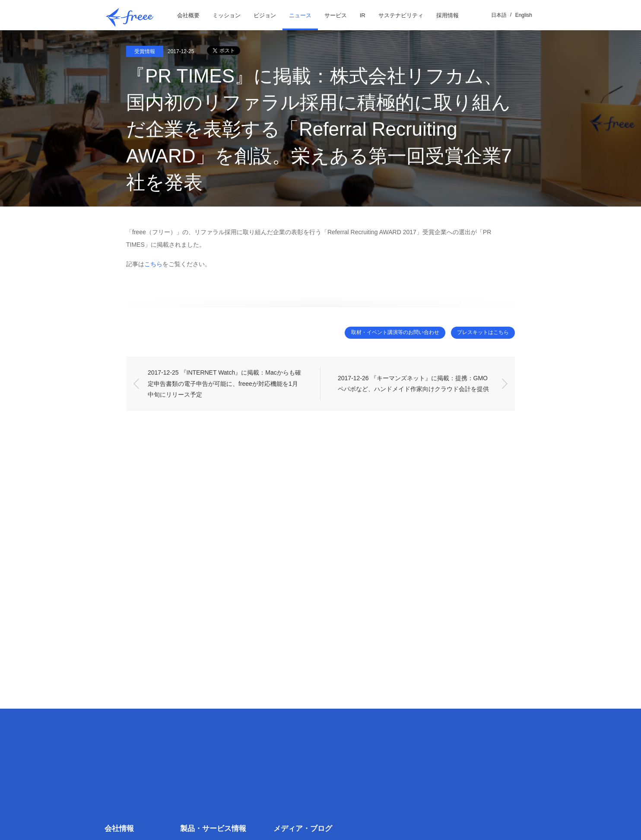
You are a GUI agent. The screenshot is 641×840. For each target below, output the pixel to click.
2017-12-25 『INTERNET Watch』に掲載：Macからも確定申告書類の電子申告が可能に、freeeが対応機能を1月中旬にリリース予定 (224, 384)
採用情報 (447, 15)
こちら (153, 264)
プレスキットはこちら (478, 333)
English (524, 15)
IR (363, 15)
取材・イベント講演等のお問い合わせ (379, 333)
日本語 (499, 15)
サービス (336, 15)
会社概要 (188, 15)
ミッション (227, 15)
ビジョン (265, 15)
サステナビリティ (401, 15)
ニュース (300, 15)
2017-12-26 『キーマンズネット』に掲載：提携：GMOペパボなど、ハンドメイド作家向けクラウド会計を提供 (413, 384)
